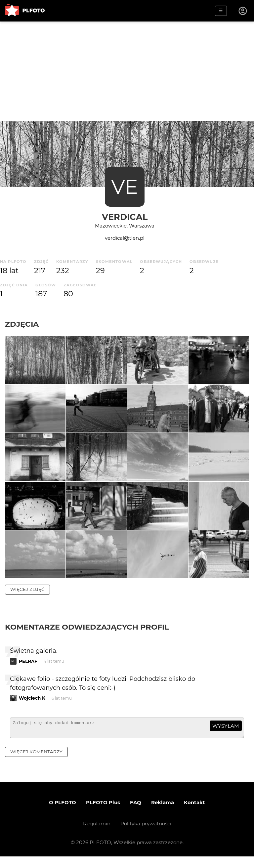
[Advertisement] (127, 71)
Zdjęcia (22, 324)
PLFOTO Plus (103, 814)
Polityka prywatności (146, 835)
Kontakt (194, 814)
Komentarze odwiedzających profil (87, 636)
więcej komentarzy (36, 763)
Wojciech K (32, 707)
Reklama (163, 814)
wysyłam (226, 735)
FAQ (136, 814)
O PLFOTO (63, 814)
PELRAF (28, 670)
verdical (125, 217)
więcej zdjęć (27, 598)
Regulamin (97, 835)
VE (125, 187)
